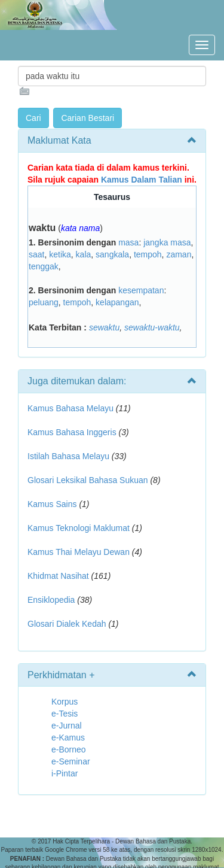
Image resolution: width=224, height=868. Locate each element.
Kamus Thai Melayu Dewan (79, 552)
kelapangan (117, 302)
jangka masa (167, 242)
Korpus (65, 702)
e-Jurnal (67, 726)
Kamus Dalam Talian (142, 180)
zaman (179, 254)
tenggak (44, 266)
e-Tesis (65, 714)
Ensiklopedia (51, 600)
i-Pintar (65, 773)
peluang (44, 302)
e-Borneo (69, 749)
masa (128, 242)
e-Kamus (68, 738)
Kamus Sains (52, 504)
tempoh (148, 254)
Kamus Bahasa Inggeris (72, 432)
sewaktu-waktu (152, 327)
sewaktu (104, 327)
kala (84, 254)
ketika (60, 254)
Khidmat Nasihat (58, 576)
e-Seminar (71, 761)
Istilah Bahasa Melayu (68, 456)
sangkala (112, 254)
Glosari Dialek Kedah (67, 624)
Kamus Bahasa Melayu (72, 408)
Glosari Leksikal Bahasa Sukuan (88, 480)
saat (36, 254)
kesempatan (141, 290)
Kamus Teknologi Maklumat (79, 528)
